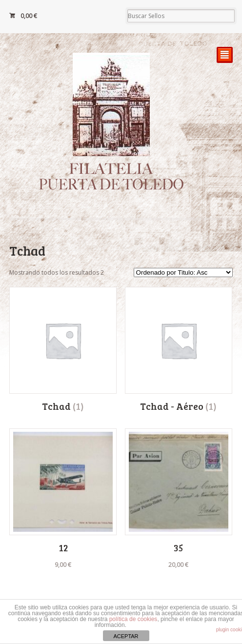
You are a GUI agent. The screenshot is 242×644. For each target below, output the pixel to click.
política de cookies (133, 619)
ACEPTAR (126, 636)
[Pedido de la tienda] (183, 272)
